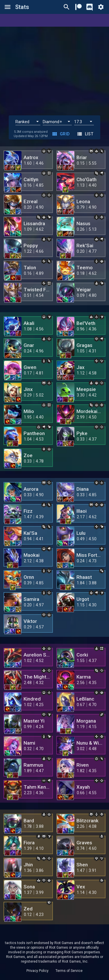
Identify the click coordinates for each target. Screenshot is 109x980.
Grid (61, 134)
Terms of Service (69, 971)
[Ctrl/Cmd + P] (67, 7)
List (86, 134)
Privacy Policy (37, 971)
